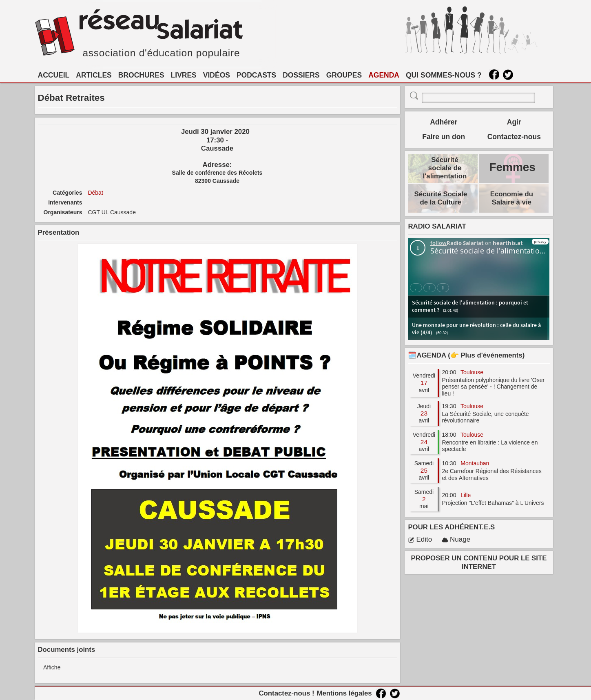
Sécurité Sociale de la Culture (441, 198)
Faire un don (444, 137)
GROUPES (344, 75)
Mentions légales (344, 693)
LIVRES (184, 75)
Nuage (456, 539)
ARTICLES (94, 75)
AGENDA (384, 75)
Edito (420, 539)
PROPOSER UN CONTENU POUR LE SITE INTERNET (479, 562)
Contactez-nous (514, 137)
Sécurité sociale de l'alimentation (445, 168)
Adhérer (444, 122)
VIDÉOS (217, 75)
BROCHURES (141, 75)
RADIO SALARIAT (437, 226)
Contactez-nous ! (286, 693)
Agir (514, 122)
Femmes (512, 167)
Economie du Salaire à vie (512, 198)
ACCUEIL (54, 75)
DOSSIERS (301, 75)
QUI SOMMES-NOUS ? (444, 75)
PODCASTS (256, 75)
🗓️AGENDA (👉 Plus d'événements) (466, 355)
